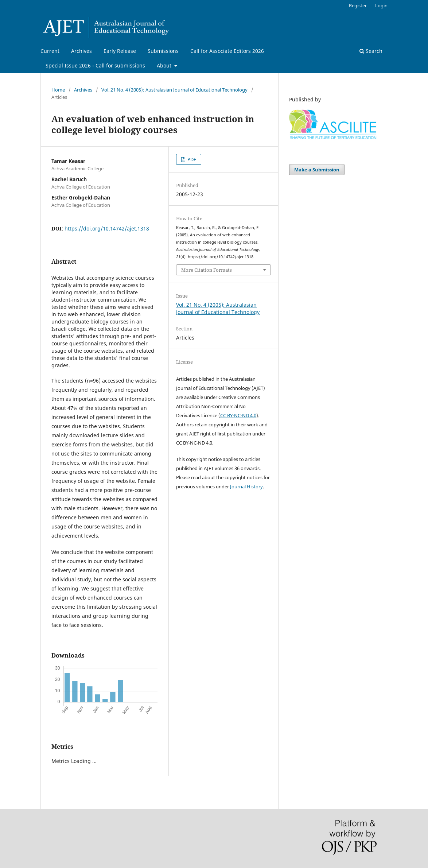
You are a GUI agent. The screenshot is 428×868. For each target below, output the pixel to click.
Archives (81, 51)
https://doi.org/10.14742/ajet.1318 (107, 228)
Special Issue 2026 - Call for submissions (95, 65)
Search (371, 51)
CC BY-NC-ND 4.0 (238, 415)
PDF (191, 159)
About (165, 65)
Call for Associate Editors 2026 (227, 51)
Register (358, 5)
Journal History (246, 487)
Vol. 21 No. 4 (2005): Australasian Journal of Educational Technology (174, 90)
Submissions (163, 51)
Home (58, 90)
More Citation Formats (207, 270)
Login (381, 5)
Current (50, 51)
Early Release (120, 51)
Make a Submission (317, 170)
